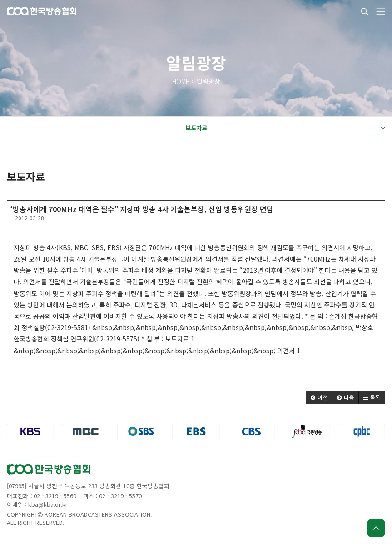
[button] (319, 397)
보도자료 (285, 128)
